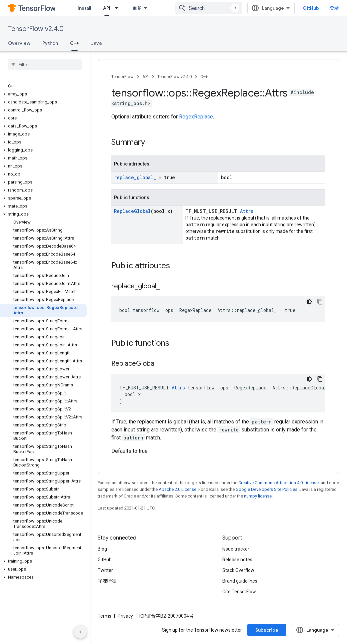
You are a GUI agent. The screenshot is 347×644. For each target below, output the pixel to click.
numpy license (258, 496)
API (145, 77)
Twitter (105, 570)
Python (50, 43)
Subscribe (267, 630)
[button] (43, 94)
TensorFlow (122, 77)
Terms (104, 616)
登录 (334, 8)
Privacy (125, 616)
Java (96, 43)
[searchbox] (45, 64)
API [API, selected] (107, 8)
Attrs (247, 211)
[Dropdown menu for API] (118, 8)
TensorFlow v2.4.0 (36, 29)
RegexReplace (196, 117)
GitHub (311, 8)
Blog (102, 549)
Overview (19, 43)
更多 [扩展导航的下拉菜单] (137, 8)
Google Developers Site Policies (266, 489)
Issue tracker (236, 549)
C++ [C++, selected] (74, 43)
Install (84, 8)
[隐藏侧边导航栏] (80, 632)
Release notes (237, 560)
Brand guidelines (240, 581)
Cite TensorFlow (239, 592)
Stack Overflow (238, 570)
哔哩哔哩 (107, 581)
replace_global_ (135, 177)
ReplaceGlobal (132, 211)
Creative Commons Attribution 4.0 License (278, 483)
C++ (204, 77)
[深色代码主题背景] (309, 302)
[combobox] (209, 8)
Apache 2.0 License (177, 489)
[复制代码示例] (320, 302)
